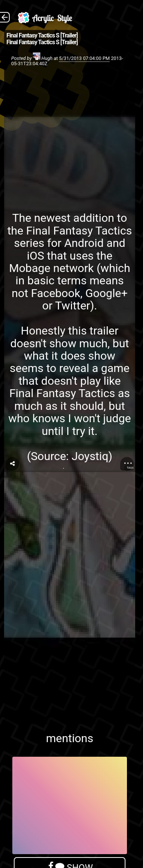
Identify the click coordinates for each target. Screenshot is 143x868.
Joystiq (90, 456)
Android (84, 243)
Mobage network (51, 268)
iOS (35, 256)
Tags (130, 468)
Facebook (56, 293)
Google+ (106, 293)
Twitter (73, 306)
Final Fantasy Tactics (62, 393)
